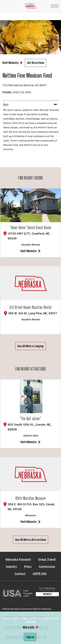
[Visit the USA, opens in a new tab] (17, 594)
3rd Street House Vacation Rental (30, 307)
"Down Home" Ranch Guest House (30, 228)
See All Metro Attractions (31, 540)
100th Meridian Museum (31, 498)
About (6, 105)
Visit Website (29, 251)
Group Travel (47, 560)
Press (28, 567)
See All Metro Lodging (30, 346)
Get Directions (36, 63)
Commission (47, 567)
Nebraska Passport (18, 560)
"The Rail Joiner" (31, 419)
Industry (11, 567)
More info (29, 627)
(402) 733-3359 (22, 93)
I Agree (30, 637)
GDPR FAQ (40, 574)
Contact (20, 574)
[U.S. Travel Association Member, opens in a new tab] (47, 594)
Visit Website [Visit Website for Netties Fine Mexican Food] (10, 63)
